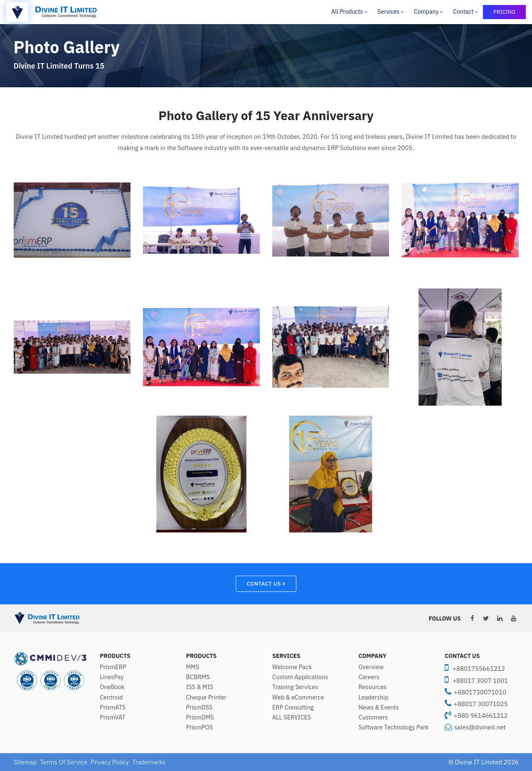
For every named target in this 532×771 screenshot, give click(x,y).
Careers (369, 677)
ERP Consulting (293, 707)
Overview (371, 667)
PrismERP (113, 667)
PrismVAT (113, 717)
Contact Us (266, 584)
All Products (347, 12)
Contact (463, 12)
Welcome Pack (292, 667)
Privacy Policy (110, 762)
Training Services (295, 687)
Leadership (374, 697)
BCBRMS (198, 677)
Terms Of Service (64, 762)
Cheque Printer (206, 697)
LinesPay (112, 677)
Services (388, 12)
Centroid (111, 697)
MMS (193, 667)
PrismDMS (200, 717)
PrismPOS (200, 727)
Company (426, 12)
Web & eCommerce (298, 697)
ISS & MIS (200, 687)
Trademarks (149, 762)
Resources (373, 687)
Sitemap (25, 762)
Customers (373, 717)
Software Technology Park (394, 727)
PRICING (504, 12)
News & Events (379, 707)
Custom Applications (300, 677)
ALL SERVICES (292, 717)
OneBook (112, 687)
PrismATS (113, 707)
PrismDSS (199, 707)
